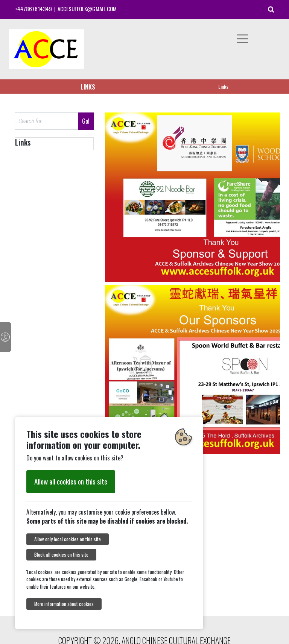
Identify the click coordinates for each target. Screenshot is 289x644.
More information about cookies (64, 604)
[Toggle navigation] (243, 39)
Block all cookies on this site (61, 555)
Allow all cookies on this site (71, 481)
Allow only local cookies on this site (68, 539)
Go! (86, 121)
